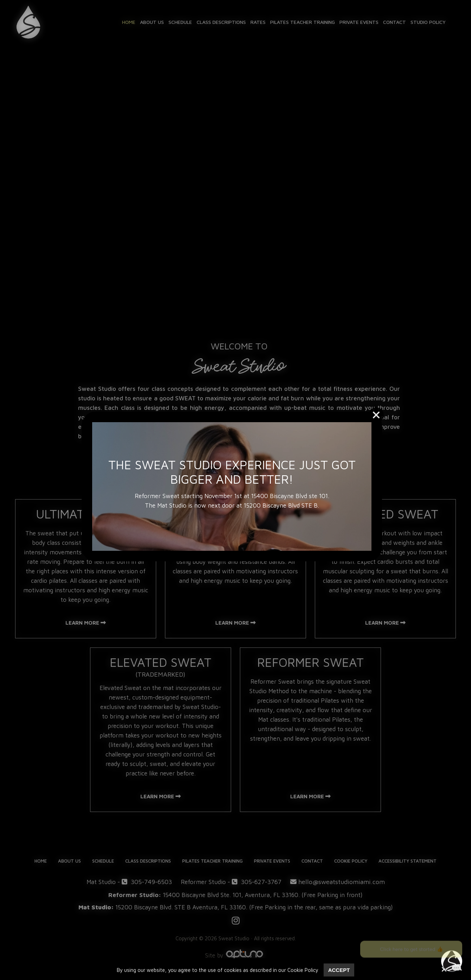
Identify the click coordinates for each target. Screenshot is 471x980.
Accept (339, 970)
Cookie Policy (303, 970)
